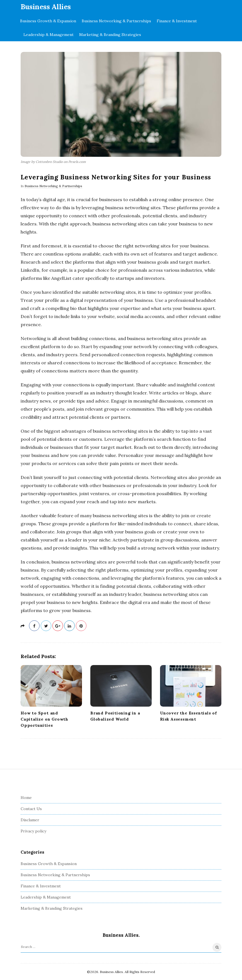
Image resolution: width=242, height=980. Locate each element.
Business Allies (46, 7)
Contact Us (31, 809)
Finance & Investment (177, 21)
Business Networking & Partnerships (116, 21)
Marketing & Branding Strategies (110, 35)
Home (26, 798)
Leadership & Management (49, 35)
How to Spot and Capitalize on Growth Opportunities (44, 719)
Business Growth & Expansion (48, 21)
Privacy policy (33, 831)
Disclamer (30, 820)
